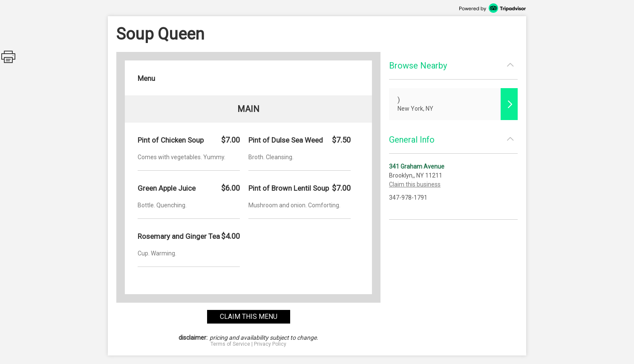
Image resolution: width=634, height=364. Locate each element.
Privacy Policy (270, 344)
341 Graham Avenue (417, 166)
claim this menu (249, 317)
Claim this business (415, 184)
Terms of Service (230, 344)
